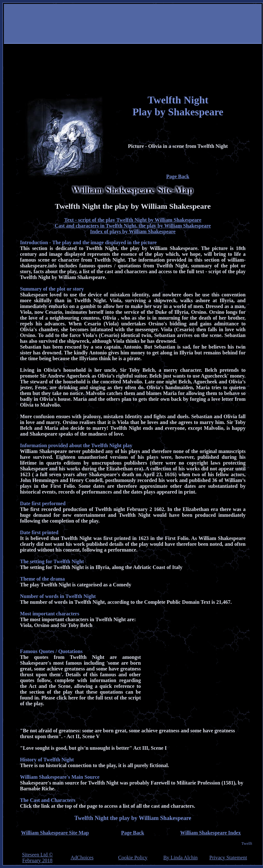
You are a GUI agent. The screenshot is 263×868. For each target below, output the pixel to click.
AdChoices (82, 858)
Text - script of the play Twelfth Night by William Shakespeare (133, 220)
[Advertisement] (131, 49)
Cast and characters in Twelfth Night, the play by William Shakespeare (133, 226)
